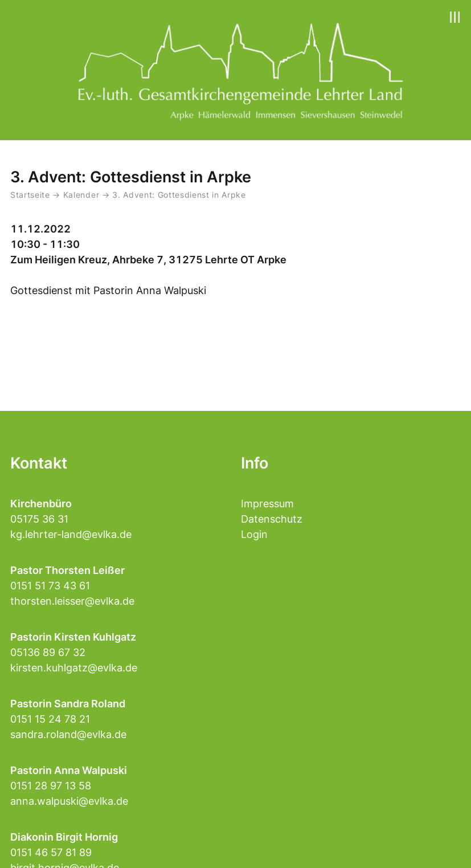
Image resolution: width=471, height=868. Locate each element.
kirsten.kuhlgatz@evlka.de (74, 668)
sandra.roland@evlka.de (68, 734)
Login (254, 534)
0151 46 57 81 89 (51, 852)
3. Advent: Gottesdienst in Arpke (179, 195)
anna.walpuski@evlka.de (69, 801)
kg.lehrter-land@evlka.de (71, 534)
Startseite (30, 195)
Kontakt (39, 463)
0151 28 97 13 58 (51, 786)
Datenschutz (272, 519)
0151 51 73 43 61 (50, 586)
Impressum (267, 504)
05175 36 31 (39, 519)
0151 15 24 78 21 (50, 719)
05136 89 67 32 (48, 652)
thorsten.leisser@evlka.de (72, 601)
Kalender (83, 195)
